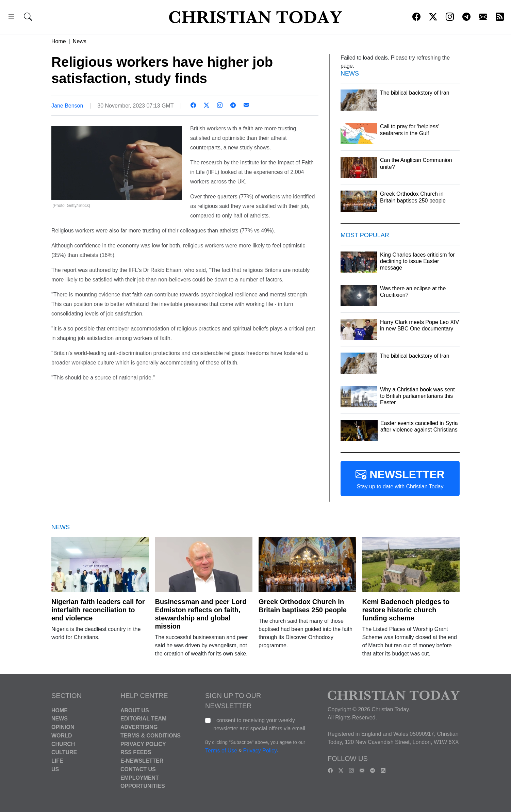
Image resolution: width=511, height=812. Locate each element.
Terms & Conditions (151, 736)
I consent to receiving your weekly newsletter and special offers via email (259, 724)
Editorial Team (143, 719)
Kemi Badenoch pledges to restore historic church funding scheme (406, 610)
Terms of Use (221, 751)
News (80, 41)
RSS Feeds (136, 752)
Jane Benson (67, 106)
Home (59, 41)
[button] (11, 18)
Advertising (139, 727)
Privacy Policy (143, 744)
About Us (135, 710)
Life (57, 761)
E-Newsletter (142, 761)
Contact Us (138, 769)
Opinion (63, 727)
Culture (64, 752)
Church (63, 744)
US (55, 769)
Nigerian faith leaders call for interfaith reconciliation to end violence (98, 610)
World (62, 736)
